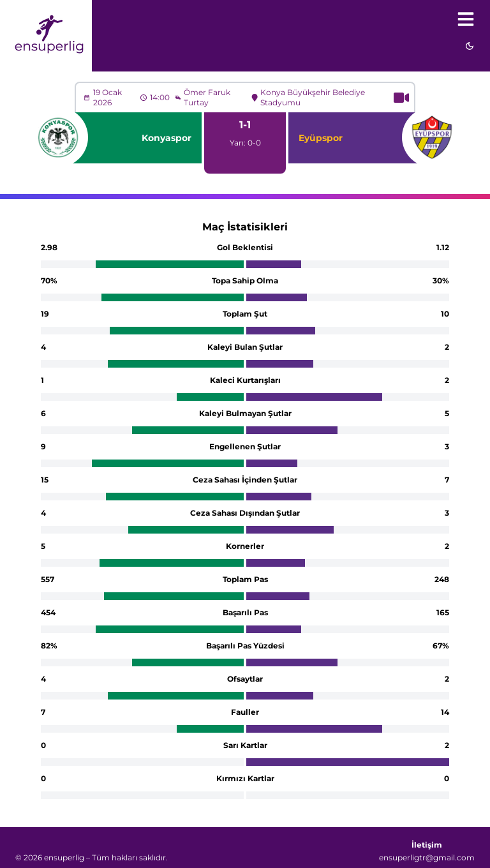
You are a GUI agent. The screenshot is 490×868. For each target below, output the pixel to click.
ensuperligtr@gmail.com (427, 857)
